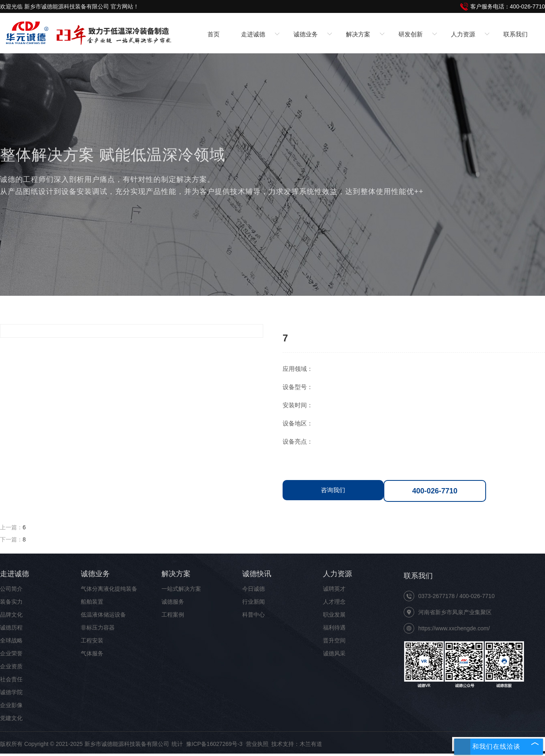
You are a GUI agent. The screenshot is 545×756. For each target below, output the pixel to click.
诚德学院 (11, 692)
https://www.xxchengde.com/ (454, 628)
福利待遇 (334, 628)
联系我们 (516, 34)
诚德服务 (173, 602)
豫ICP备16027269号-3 (214, 744)
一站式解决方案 (181, 589)
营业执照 (257, 744)
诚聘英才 (334, 589)
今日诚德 (254, 589)
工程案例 (173, 615)
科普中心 (254, 615)
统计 (177, 744)
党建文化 (11, 718)
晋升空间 (334, 640)
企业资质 (11, 666)
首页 (214, 34)
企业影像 (11, 705)
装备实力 (11, 602)
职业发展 (334, 615)
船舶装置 (92, 602)
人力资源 (337, 574)
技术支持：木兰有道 (297, 744)
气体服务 (92, 653)
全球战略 (11, 640)
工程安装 (92, 640)
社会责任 (11, 679)
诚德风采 (334, 653)
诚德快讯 (257, 574)
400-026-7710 (435, 491)
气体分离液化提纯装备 (109, 589)
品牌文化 (11, 615)
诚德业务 (95, 574)
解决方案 (176, 574)
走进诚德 (15, 574)
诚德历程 (11, 628)
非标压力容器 (98, 628)
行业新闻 (254, 602)
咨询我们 (333, 490)
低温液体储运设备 (103, 615)
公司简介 (11, 589)
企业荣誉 (11, 653)
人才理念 (334, 602)
